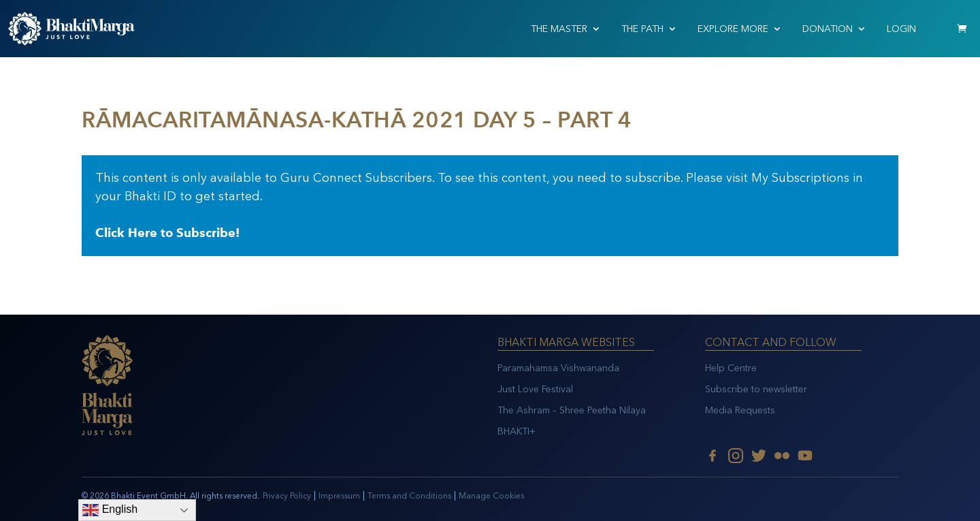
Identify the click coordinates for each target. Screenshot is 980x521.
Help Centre (731, 368)
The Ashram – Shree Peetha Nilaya (572, 410)
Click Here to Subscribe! (167, 233)
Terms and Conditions (409, 496)
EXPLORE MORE (733, 29)
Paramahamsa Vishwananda (558, 368)
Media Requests (740, 410)
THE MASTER (559, 29)
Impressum (339, 496)
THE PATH (642, 29)
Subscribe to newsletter (756, 389)
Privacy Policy (287, 496)
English (110, 510)
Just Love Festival (535, 389)
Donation (828, 29)
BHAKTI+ (517, 431)
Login (901, 29)
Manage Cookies (491, 496)
